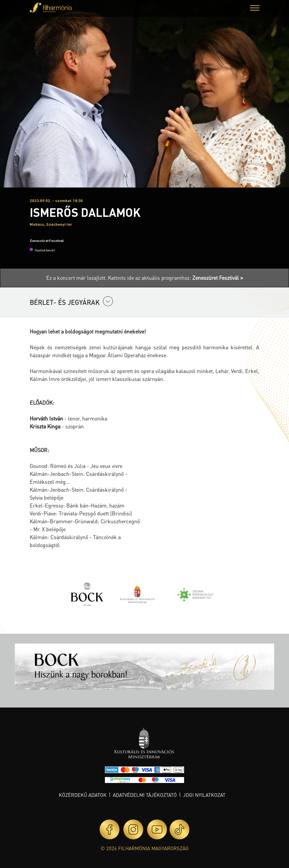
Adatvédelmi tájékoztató (145, 795)
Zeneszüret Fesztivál (47, 241)
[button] (255, 9)
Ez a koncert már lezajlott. (77, 278)
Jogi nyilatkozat (204, 795)
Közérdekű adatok (83, 795)
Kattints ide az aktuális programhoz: (176, 278)
